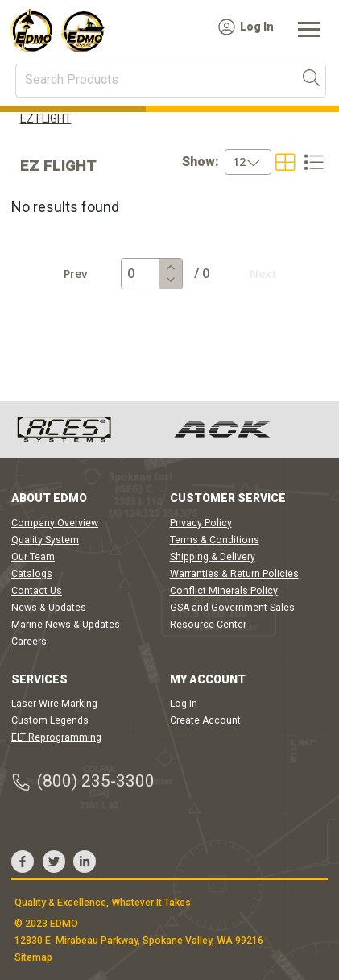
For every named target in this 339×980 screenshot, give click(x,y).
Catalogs (32, 574)
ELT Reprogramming (56, 737)
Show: (201, 162)
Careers (29, 642)
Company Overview (55, 523)
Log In (246, 27)
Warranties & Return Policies (234, 574)
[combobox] (227, 162)
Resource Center (208, 625)
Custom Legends (50, 720)
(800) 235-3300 (83, 781)
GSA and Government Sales (232, 608)
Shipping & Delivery (213, 557)
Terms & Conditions (215, 540)
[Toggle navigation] (309, 31)
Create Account (205, 720)
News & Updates (49, 608)
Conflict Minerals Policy (224, 591)
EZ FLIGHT (46, 118)
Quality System (45, 540)
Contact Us (37, 591)
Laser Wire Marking (54, 704)
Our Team (33, 557)
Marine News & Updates (66, 625)
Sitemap (33, 957)
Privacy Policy (201, 523)
